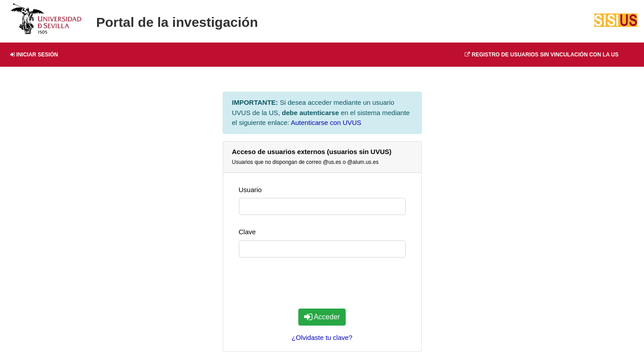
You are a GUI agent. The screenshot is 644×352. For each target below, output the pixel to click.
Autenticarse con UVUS (326, 122)
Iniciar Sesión (34, 55)
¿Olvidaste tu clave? (322, 337)
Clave (247, 232)
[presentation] (322, 284)
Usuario (250, 190)
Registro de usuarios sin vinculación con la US (542, 55)
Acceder (322, 317)
